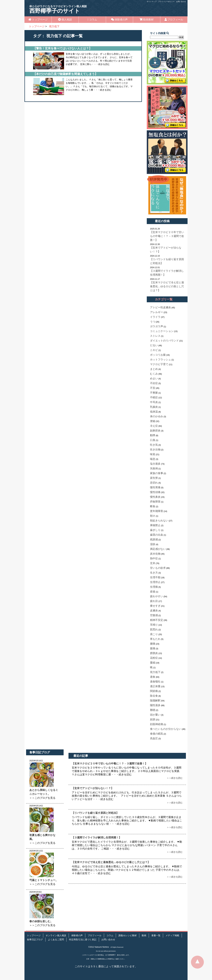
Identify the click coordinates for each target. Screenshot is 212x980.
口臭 (153, 440)
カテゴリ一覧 (164, 299)
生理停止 (155, 582)
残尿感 (154, 539)
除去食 (154, 696)
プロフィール (174, 20)
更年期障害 (157, 511)
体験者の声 (119, 20)
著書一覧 (156, 935)
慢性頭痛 (155, 492)
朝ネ (153, 516)
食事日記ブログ (35, 940)
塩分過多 (155, 464)
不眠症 (154, 397)
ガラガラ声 (157, 326)
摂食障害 (155, 502)
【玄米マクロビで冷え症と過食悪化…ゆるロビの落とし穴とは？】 (167, 286)
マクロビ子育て (159, 364)
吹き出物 (155, 450)
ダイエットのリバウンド (164, 341)
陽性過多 (155, 705)
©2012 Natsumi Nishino (99, 947)
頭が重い (155, 715)
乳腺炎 (154, 407)
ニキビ (154, 350)
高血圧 (154, 738)
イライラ (155, 317)
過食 (153, 677)
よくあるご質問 (56, 940)
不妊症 (154, 383)
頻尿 (153, 719)
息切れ (154, 483)
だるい (154, 345)
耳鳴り (154, 625)
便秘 (153, 421)
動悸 (153, 435)
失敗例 (154, 468)
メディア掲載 (172, 935)
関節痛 (154, 691)
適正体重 (155, 686)
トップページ (38, 20)
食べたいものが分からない (166, 729)
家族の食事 (157, 473)
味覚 (153, 454)
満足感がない (158, 549)
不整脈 (154, 393)
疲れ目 (154, 601)
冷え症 (154, 426)
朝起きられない (159, 521)
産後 (153, 592)
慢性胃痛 (155, 487)
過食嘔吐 (155, 682)
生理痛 (154, 587)
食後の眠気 (157, 734)
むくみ (154, 374)
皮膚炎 (154, 611)
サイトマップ (152, 2)
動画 (144, 935)
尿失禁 (154, 478)
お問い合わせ (181, 2)
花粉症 (154, 658)
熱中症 (154, 558)
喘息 (153, 459)
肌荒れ (154, 629)
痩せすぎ (155, 606)
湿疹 (153, 544)
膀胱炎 (154, 653)
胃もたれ (155, 639)
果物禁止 (155, 525)
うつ (153, 322)
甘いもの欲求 (158, 568)
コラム (92, 20)
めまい (154, 378)
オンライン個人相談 (56, 935)
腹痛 (153, 648)
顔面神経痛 (157, 724)
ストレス (155, 336)
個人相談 (65, 20)
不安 (153, 388)
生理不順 (155, 577)
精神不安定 (157, 620)
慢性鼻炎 (155, 497)
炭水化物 (155, 554)
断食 (153, 506)
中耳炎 (154, 402)
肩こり (154, 634)
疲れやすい (157, 596)
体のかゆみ (157, 416)
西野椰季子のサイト (58, 9)
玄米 (153, 563)
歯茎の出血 (157, 535)
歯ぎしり (155, 530)
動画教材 (147, 20)
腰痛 (153, 644)
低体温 (154, 412)
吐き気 (154, 445)
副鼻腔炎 (155, 431)
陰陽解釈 (155, 701)
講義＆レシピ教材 (128, 935)
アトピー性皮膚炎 (160, 307)
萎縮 (153, 663)
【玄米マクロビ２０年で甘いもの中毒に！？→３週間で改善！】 (167, 236)
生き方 (154, 573)
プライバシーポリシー (166, 2)
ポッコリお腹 (158, 355)
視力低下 (155, 672)
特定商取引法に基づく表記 (83, 940)
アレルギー (157, 312)
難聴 (153, 710)
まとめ (154, 369)
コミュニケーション (162, 331)
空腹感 (154, 615)
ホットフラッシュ (160, 360)
